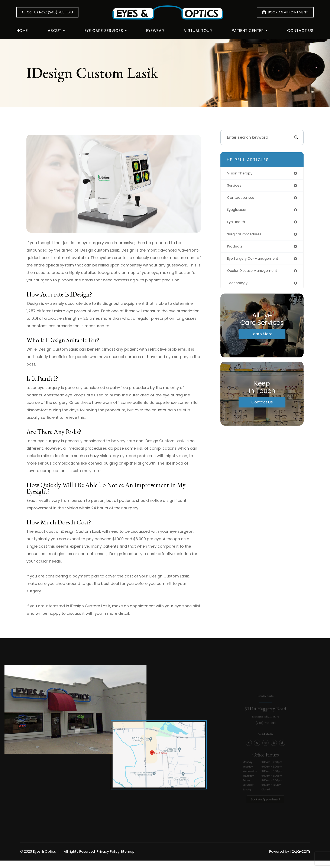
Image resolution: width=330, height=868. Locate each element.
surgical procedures (246, 236)
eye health (237, 224)
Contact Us (300, 31)
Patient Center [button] (250, 31)
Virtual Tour (198, 31)
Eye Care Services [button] (106, 31)
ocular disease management (255, 274)
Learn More (262, 338)
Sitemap (141, 851)
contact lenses (242, 199)
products (236, 249)
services (235, 186)
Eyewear (155, 31)
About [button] (56, 31)
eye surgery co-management (255, 261)
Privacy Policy (115, 851)
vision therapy (241, 173)
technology (238, 287)
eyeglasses (238, 211)
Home (22, 31)
